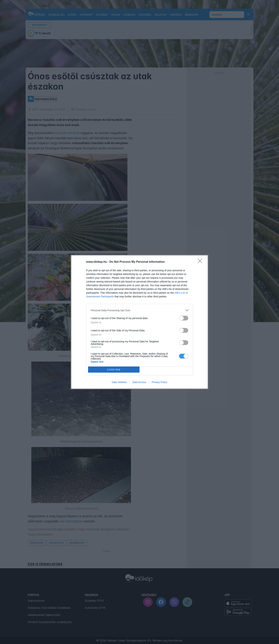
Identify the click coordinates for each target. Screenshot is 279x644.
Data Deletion (119, 382)
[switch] (184, 318)
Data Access (139, 382)
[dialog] (139, 322)
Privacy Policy (160, 382)
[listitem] (139, 310)
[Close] (201, 262)
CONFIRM (114, 370)
